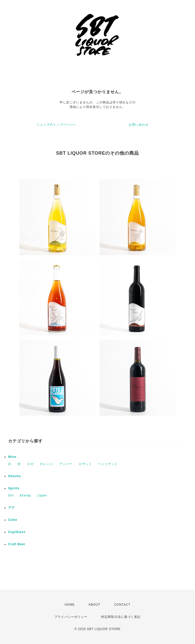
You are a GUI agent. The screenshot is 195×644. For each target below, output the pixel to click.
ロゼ (30, 464)
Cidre (13, 520)
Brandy (25, 495)
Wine (12, 457)
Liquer (42, 495)
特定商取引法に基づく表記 (121, 617)
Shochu (14, 476)
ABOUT (94, 605)
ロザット (85, 464)
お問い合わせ (139, 125)
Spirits (14, 488)
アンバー (66, 464)
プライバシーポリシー (71, 617)
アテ (11, 508)
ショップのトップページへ (56, 125)
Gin (11, 495)
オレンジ (46, 464)
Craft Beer (17, 544)
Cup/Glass (17, 532)
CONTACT (122, 605)
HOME (70, 605)
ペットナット (108, 464)
